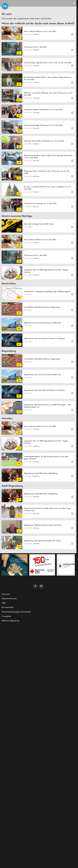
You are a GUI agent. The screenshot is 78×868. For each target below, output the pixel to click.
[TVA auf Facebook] (35, 586)
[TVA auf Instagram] (41, 586)
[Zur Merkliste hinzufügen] (72, 34)
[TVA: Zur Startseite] (5, 6)
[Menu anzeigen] (74, 3)
